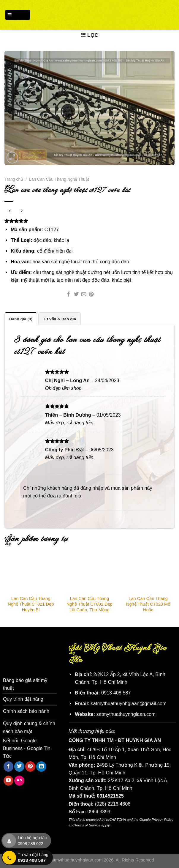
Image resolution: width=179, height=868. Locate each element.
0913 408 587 (116, 693)
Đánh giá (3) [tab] (21, 319)
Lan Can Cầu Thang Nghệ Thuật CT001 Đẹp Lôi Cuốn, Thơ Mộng (89, 604)
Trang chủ (14, 179)
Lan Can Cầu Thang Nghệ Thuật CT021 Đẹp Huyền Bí (31, 604)
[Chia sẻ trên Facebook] (69, 295)
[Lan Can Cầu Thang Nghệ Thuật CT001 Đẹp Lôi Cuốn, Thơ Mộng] (90, 574)
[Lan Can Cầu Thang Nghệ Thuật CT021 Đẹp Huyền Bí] (31, 574)
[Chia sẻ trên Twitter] (76, 295)
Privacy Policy (163, 819)
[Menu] (18, 15)
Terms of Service (88, 825)
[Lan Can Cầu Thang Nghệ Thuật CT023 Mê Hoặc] (148, 574)
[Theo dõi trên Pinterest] (30, 766)
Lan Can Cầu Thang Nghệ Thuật (59, 179)
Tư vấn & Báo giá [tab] (59, 319)
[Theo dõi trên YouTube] (9, 780)
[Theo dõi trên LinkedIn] (41, 766)
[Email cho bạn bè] (84, 295)
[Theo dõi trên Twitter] (19, 766)
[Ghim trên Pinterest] (91, 295)
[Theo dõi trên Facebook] (9, 766)
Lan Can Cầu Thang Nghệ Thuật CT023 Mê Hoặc (148, 604)
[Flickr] (19, 780)
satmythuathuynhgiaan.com (126, 714)
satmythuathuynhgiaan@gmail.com (129, 703)
